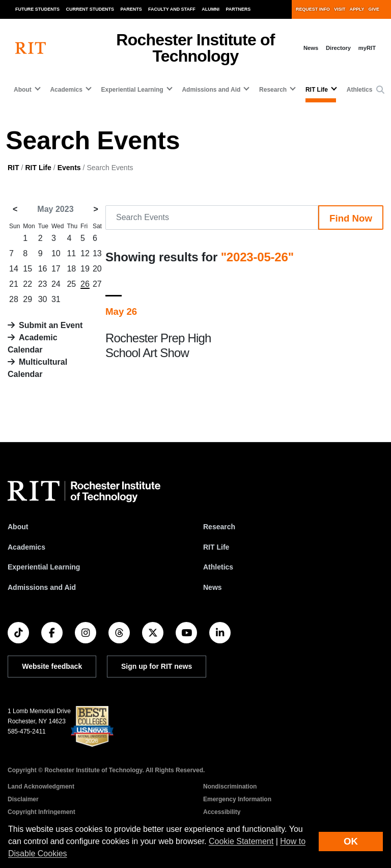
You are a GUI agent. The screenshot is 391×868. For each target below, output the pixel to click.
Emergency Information (237, 799)
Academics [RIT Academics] (26, 547)
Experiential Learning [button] (132, 90)
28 (14, 299)
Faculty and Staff (172, 9)
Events (69, 168)
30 (43, 299)
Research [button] (273, 90)
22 (27, 284)
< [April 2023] (15, 209)
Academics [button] (66, 90)
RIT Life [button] (317, 90)
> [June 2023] (96, 209)
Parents (131, 9)
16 (43, 269)
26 (85, 284)
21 (14, 284)
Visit (340, 9)
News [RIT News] (213, 587)
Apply (357, 9)
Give (374, 9)
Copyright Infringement (41, 812)
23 (43, 284)
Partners (239, 9)
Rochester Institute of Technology (195, 48)
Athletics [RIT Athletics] (218, 567)
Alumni (211, 9)
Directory (338, 48)
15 (27, 269)
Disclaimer (23, 799)
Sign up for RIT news (157, 666)
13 (97, 253)
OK (351, 841)
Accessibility (222, 812)
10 (56, 253)
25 (71, 284)
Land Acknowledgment (41, 786)
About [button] (23, 90)
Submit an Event (51, 325)
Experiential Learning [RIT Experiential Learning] (44, 567)
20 (97, 269)
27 (97, 284)
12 (85, 253)
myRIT (367, 48)
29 (27, 299)
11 (71, 253)
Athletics (360, 90)
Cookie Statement (241, 841)
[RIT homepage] (31, 48)
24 (56, 284)
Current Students (90, 9)
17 (56, 269)
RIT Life (38, 168)
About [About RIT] (18, 527)
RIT (13, 168)
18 (71, 269)
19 (85, 269)
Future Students (37, 9)
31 (56, 299)
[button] (380, 90)
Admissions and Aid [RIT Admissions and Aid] (42, 587)
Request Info (313, 9)
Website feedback (52, 666)
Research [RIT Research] (219, 527)
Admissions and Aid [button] (211, 90)
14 (14, 269)
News (311, 48)
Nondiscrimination (230, 786)
